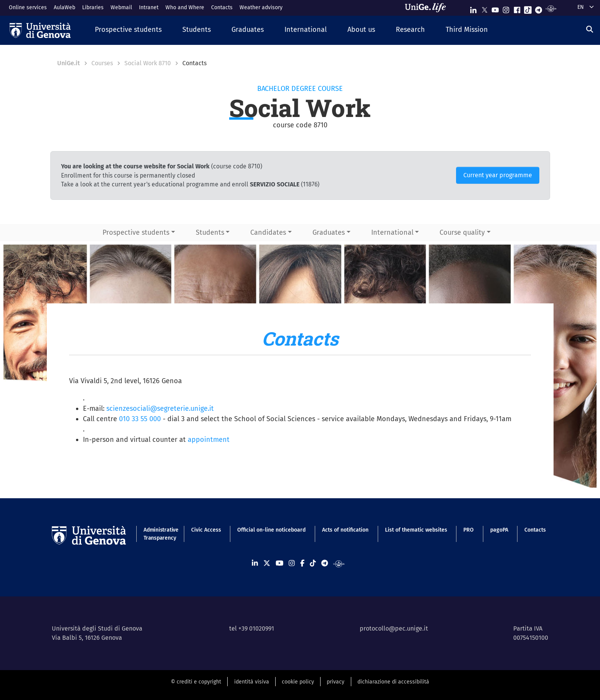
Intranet (149, 7)
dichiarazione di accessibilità (393, 682)
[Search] (590, 30)
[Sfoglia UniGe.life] (428, 8)
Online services (28, 7)
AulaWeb (64, 7)
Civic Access (206, 530)
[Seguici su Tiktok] (528, 8)
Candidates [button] (268, 232)
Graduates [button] (329, 232)
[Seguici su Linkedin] (473, 8)
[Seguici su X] (484, 8)
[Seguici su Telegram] (539, 8)
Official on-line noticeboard (271, 530)
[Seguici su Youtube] (495, 8)
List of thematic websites (416, 530)
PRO (469, 530)
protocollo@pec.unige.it (394, 628)
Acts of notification (345, 530)
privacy (336, 682)
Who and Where (185, 7)
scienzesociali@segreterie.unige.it (160, 408)
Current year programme (498, 175)
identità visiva (252, 682)
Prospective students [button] (136, 232)
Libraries (93, 7)
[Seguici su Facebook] (517, 8)
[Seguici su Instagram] (506, 8)
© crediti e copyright (196, 682)
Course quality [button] (462, 232)
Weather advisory (261, 7)
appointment (209, 440)
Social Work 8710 (148, 63)
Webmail (121, 7)
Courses (102, 63)
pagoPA (499, 530)
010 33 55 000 (140, 419)
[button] (128, 30)
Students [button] (210, 232)
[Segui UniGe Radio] (551, 8)
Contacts (222, 7)
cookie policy (298, 682)
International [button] (392, 232)
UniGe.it (69, 63)
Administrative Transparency (159, 534)
